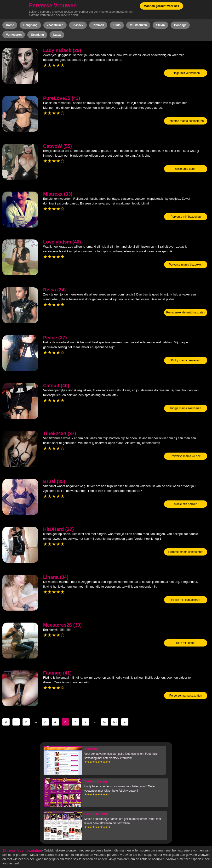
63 (115, 722)
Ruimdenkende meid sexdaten (186, 312)
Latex (57, 35)
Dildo (117, 25)
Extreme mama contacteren (186, 552)
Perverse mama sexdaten (186, 696)
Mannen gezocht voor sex (162, 6)
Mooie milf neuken (186, 504)
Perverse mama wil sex (186, 456)
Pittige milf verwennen (186, 73)
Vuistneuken (138, 25)
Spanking (37, 35)
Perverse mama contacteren (186, 121)
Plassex (78, 25)
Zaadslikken (55, 25)
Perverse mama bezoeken (186, 265)
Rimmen (98, 25)
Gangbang (30, 25)
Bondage (180, 25)
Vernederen (14, 35)
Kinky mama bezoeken (186, 360)
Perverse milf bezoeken (186, 217)
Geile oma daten (186, 169)
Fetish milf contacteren (186, 600)
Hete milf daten (186, 643)
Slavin (160, 25)
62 (105, 722)
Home (10, 25)
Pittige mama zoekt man (186, 408)
